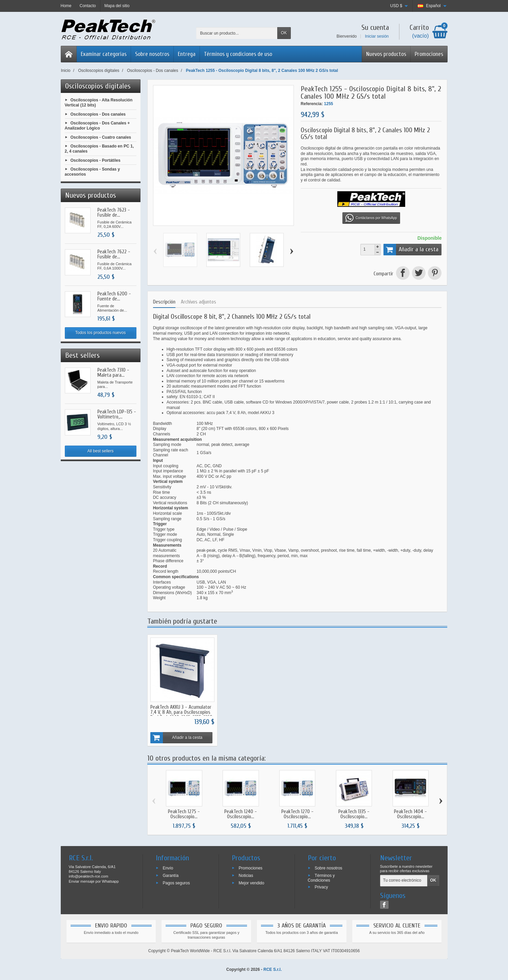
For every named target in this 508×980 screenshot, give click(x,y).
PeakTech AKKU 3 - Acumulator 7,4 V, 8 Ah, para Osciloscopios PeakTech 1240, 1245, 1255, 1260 (181, 712)
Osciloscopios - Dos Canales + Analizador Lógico (97, 126)
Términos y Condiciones (321, 877)
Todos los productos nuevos (101, 333)
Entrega (187, 54)
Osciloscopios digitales (98, 86)
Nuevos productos (386, 54)
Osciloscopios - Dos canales (98, 114)
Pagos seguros (176, 882)
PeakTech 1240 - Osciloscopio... (241, 814)
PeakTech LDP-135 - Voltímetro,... (117, 414)
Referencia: (312, 104)
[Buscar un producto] (237, 33)
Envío (168, 867)
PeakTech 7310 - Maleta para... (113, 373)
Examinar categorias (104, 54)
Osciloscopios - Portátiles (96, 160)
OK (284, 33)
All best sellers (100, 451)
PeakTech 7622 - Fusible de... (114, 254)
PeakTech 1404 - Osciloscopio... (410, 814)
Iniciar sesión (377, 36)
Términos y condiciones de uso (238, 54)
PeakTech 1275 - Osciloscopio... (184, 814)
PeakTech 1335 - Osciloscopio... (354, 814)
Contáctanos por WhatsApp (371, 218)
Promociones (429, 54)
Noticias (246, 875)
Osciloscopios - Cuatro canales (101, 137)
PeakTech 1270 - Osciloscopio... (297, 814)
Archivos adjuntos (199, 302)
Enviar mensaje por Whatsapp (94, 881)
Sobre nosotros (152, 54)
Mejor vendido (251, 882)
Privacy (321, 886)
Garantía (171, 875)
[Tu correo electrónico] (404, 880)
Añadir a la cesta (411, 250)
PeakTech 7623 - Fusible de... (114, 213)
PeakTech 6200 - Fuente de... (114, 296)
